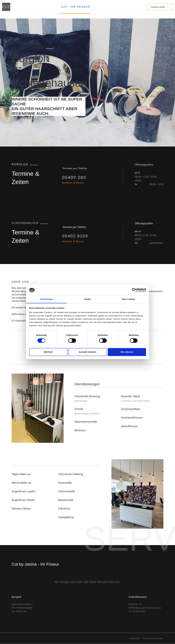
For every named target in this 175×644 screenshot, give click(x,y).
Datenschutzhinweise (153, 638)
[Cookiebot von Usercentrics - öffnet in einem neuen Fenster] (134, 290)
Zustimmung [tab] (47, 299)
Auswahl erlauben (87, 352)
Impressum (135, 638)
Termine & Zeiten (160, 7)
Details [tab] (87, 299)
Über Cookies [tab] (129, 299)
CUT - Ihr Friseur (76, 7)
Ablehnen (48, 352)
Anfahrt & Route (73, 183)
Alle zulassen (127, 352)
